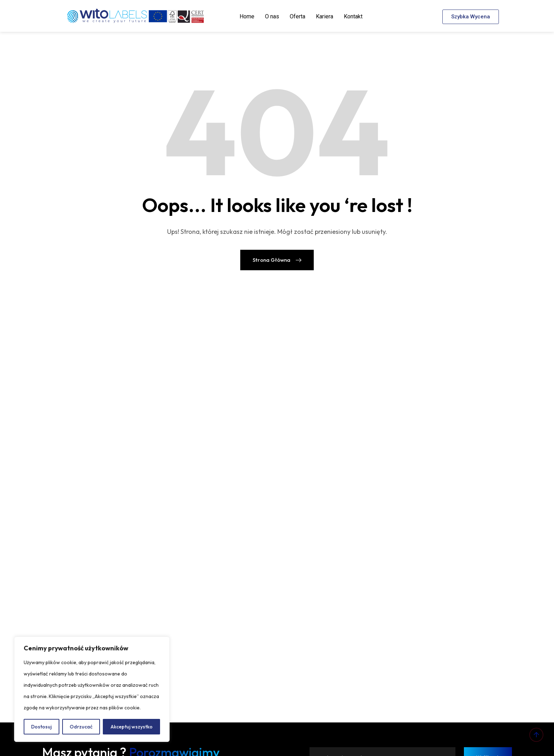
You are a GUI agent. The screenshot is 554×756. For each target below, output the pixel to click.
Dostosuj (41, 727)
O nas (272, 16)
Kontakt (353, 16)
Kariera (325, 16)
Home (247, 16)
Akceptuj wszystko (132, 727)
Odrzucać (81, 727)
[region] (92, 689)
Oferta (297, 16)
